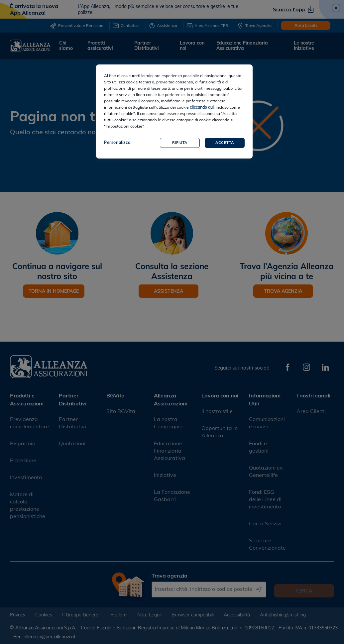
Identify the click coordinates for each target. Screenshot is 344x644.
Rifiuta (180, 143)
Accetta (225, 143)
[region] (174, 111)
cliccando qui (202, 107)
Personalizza (117, 142)
